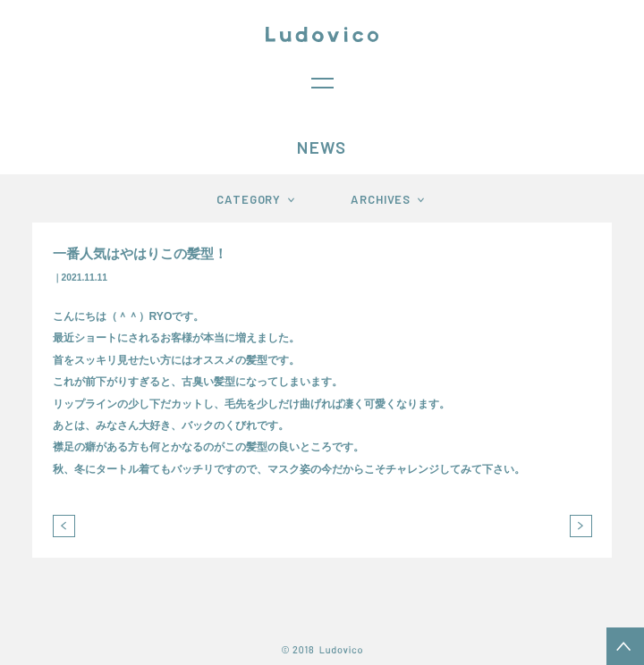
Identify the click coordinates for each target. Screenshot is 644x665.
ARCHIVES (381, 199)
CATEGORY (249, 199)
